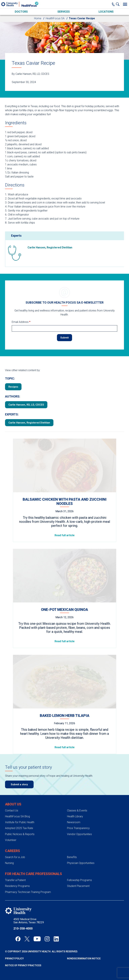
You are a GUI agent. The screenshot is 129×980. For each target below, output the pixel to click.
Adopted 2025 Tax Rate (19, 817)
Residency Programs (17, 875)
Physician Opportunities (81, 852)
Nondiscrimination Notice (84, 948)
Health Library (75, 806)
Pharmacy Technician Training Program (28, 881)
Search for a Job (15, 846)
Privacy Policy (14, 948)
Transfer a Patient (15, 869)
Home (38, 18)
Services (64, 12)
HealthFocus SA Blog (17, 806)
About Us (13, 793)
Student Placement (78, 875)
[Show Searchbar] (118, 4)
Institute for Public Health (20, 812)
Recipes (13, 376)
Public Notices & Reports (20, 823)
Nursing (9, 852)
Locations (106, 12)
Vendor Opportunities (79, 823)
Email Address (21, 311)
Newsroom (74, 812)
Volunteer (11, 829)
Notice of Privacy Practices (23, 955)
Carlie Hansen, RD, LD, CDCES (26, 394)
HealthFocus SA (55, 18)
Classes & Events (77, 800)
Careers (13, 840)
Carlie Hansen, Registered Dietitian (29, 412)
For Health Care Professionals (34, 863)
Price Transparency (78, 817)
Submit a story (19, 774)
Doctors (21, 12)
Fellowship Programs (79, 869)
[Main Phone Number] (113, 4)
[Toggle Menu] (125, 4)
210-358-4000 (23, 918)
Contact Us (12, 800)
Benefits (72, 846)
